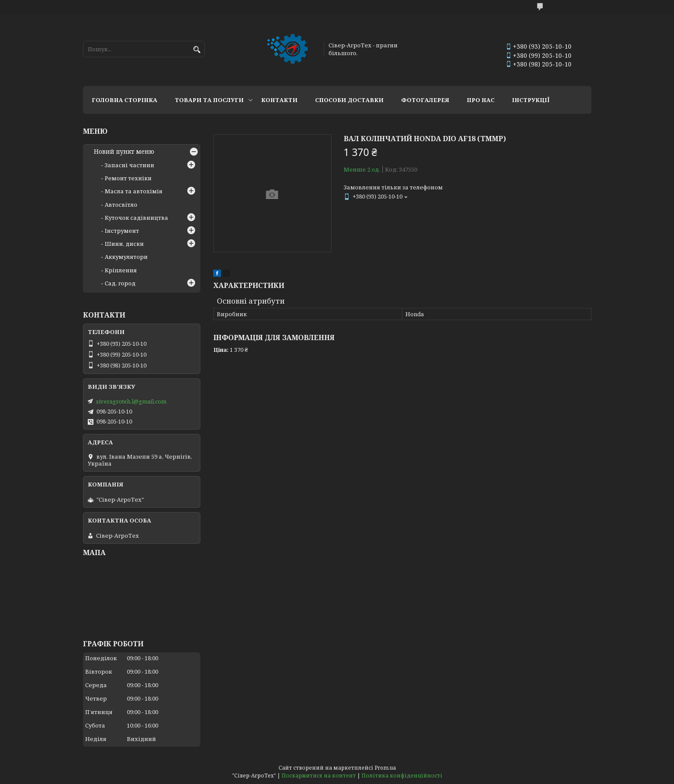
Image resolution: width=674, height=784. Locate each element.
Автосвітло (121, 205)
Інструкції (531, 100)
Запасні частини (129, 165)
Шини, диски (124, 244)
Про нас (481, 100)
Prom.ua (385, 768)
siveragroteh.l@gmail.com (131, 401)
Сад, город (120, 283)
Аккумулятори (126, 257)
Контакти (279, 100)
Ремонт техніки (128, 178)
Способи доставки (349, 100)
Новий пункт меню (124, 152)
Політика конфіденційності (402, 776)
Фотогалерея (425, 100)
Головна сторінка (125, 100)
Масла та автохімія (134, 191)
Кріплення (121, 270)
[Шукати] (197, 50)
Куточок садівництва (136, 218)
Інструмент (122, 231)
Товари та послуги (209, 100)
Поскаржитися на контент (319, 776)
